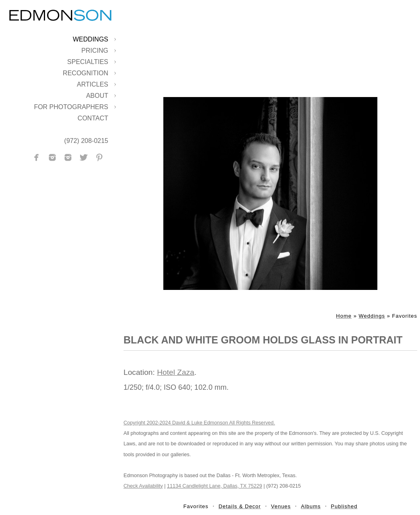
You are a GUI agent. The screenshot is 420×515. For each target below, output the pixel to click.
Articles (93, 84)
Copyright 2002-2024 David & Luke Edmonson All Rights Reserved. (199, 423)
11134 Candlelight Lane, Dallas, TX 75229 (214, 486)
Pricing (95, 51)
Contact (93, 118)
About (97, 96)
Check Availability (143, 486)
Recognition (85, 73)
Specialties (88, 62)
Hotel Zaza (176, 372)
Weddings (91, 39)
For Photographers (71, 107)
